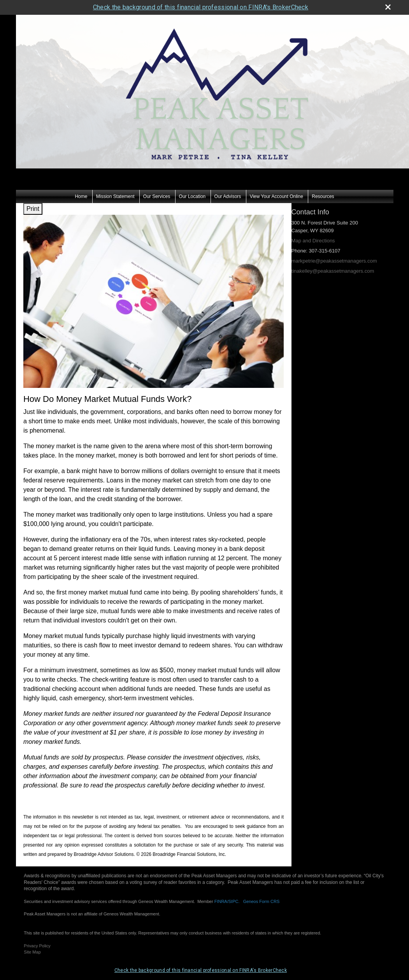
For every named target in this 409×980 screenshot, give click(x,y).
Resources (323, 182)
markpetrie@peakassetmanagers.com (334, 246)
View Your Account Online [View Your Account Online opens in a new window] (276, 182)
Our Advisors (228, 182)
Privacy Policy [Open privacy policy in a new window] (37, 931)
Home (81, 182)
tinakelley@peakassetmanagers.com (333, 256)
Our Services (157, 182)
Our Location (192, 182)
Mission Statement (115, 182)
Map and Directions (313, 226)
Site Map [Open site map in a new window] (32, 937)
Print (33, 194)
